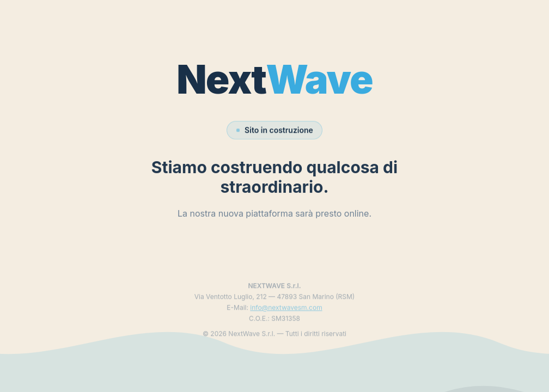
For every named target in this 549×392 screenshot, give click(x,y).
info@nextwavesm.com (286, 313)
